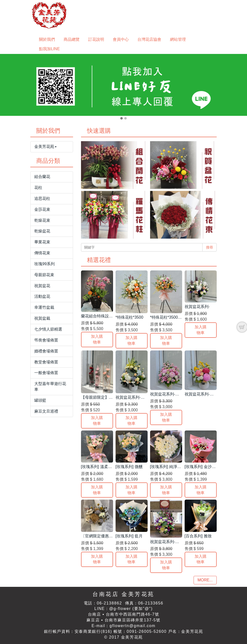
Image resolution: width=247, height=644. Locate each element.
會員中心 (121, 39)
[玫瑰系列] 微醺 (129, 467)
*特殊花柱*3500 (129, 317)
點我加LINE (49, 49)
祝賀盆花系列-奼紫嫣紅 (171, 542)
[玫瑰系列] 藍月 (129, 536)
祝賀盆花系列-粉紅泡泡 (171, 394)
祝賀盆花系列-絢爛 (201, 394)
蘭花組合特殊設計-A (99, 316)
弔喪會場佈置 (46, 340)
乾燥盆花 (42, 231)
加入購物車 (97, 339)
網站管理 (178, 39)
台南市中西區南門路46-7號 (132, 614)
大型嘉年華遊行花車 (50, 386)
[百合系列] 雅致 (198, 536)
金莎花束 (42, 209)
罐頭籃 (40, 400)
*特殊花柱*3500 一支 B (170, 317)
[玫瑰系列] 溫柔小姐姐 (101, 467)
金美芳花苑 (45, 147)
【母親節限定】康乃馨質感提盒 (109, 397)
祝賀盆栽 (42, 318)
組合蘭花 (42, 177)
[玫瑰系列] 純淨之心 (168, 467)
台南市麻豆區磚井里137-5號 (133, 620)
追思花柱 (42, 198)
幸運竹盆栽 (44, 307)
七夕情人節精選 (48, 329)
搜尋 (209, 247)
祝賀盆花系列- (197, 307)
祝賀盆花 (42, 286)
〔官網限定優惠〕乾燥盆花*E (107, 536)
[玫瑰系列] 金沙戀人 (202, 467)
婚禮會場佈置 (46, 351)
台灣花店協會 (149, 39)
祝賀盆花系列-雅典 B (134, 397)
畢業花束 (42, 242)
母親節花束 (44, 275)
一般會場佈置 (46, 373)
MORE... (205, 580)
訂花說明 (96, 39)
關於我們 (47, 39)
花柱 (38, 188)
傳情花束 (42, 253)
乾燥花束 (42, 220)
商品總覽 (72, 39)
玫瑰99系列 (44, 264)
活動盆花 (42, 296)
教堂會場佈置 (46, 362)
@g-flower (120, 609)
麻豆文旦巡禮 (46, 411)
